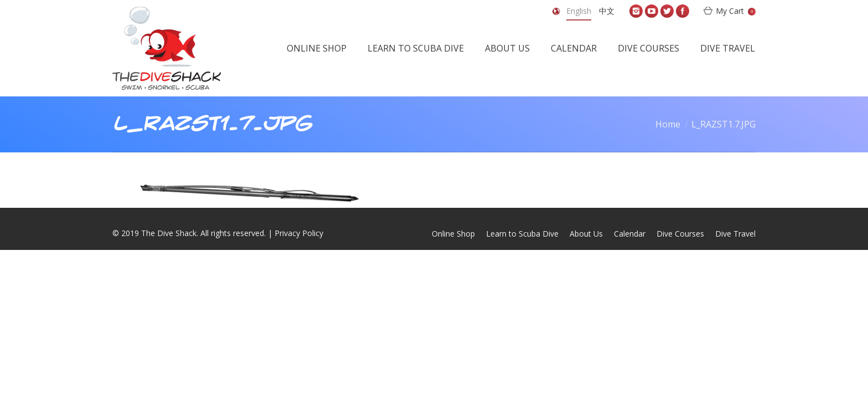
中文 (607, 11)
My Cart (736, 11)
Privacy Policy (299, 233)
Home (668, 124)
